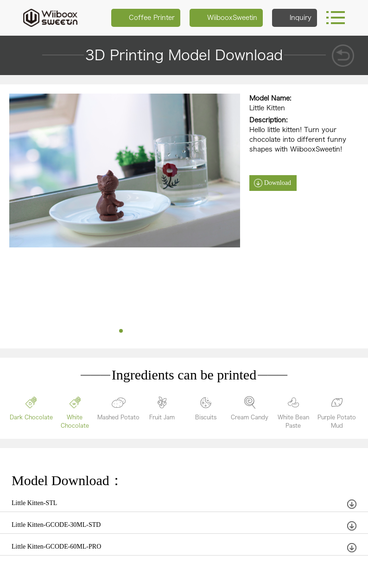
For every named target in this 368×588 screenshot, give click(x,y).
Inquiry (295, 18)
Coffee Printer (146, 18)
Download (278, 183)
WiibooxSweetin (226, 18)
